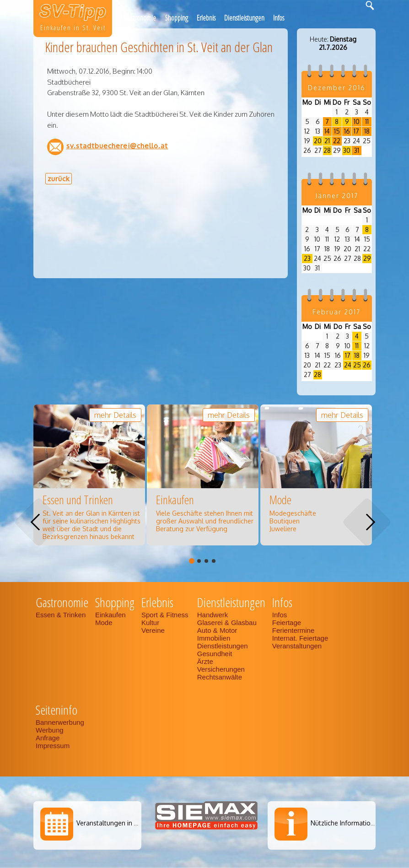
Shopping (176, 18)
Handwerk (213, 615)
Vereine (153, 630)
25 (357, 365)
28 (327, 150)
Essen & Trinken (62, 615)
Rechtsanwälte (220, 677)
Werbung (50, 730)
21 (327, 141)
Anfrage (48, 738)
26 (367, 365)
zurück (59, 178)
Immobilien (214, 638)
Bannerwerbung (60, 722)
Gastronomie (140, 18)
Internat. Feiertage (301, 638)
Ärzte (205, 661)
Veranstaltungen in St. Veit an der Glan (134, 823)
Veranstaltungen (297, 646)
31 (357, 150)
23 (307, 258)
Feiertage (287, 623)
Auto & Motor (217, 630)
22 (337, 141)
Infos (279, 18)
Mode (104, 623)
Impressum (53, 746)
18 (367, 131)
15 (337, 131)
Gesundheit (215, 654)
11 (367, 121)
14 (327, 131)
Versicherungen (221, 669)
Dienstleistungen (244, 18)
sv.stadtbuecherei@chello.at (117, 146)
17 (356, 131)
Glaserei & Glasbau (227, 623)
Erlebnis (206, 18)
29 (367, 258)
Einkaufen (110, 615)
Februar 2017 (336, 312)
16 (347, 131)
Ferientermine (293, 630)
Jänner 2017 (337, 196)
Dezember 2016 (337, 88)
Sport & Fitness (166, 615)
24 (348, 365)
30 (347, 150)
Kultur (150, 623)
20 (318, 141)
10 (357, 121)
